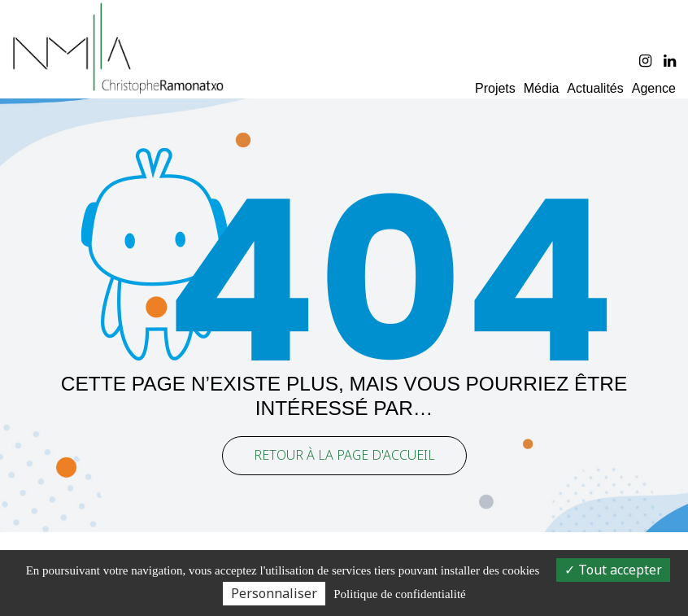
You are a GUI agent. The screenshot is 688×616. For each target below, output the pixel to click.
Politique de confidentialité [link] (399, 594)
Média (542, 88)
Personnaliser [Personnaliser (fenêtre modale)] (274, 593)
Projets (495, 88)
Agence (654, 88)
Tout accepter (613, 570)
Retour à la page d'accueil (344, 450)
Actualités (595, 88)
